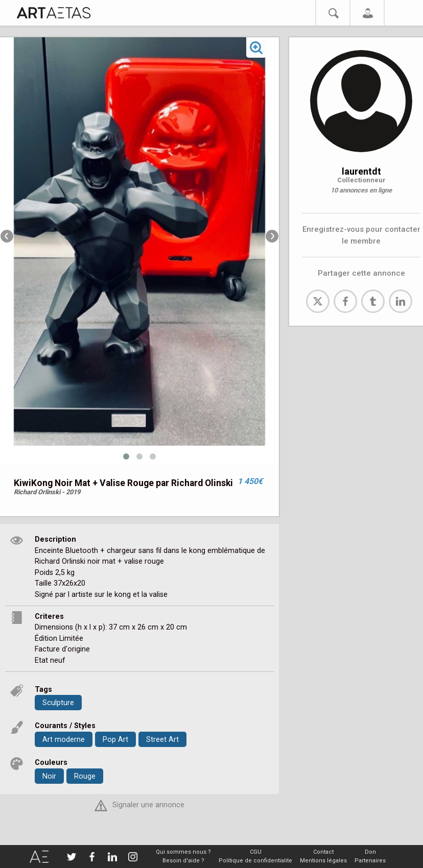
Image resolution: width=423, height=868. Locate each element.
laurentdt (361, 171)
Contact (323, 852)
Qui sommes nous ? (183, 852)
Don (370, 852)
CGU (256, 852)
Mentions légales (323, 861)
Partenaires (370, 861)
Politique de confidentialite (255, 861)
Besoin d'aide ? (183, 861)
